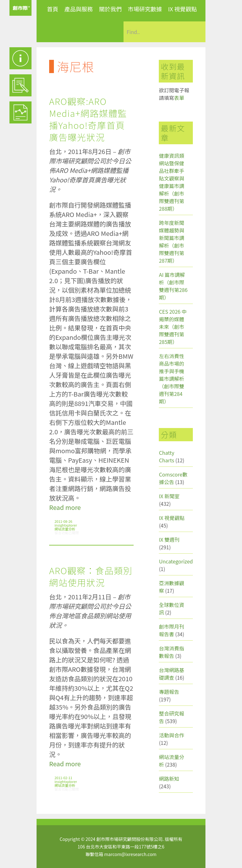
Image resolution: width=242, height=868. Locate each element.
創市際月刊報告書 (171, 630)
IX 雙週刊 (169, 540)
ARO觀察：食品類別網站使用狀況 (91, 576)
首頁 (53, 9)
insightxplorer (66, 525)
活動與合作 (171, 735)
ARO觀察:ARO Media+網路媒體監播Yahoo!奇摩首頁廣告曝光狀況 (88, 119)
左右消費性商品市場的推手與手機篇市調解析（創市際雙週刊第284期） (171, 379)
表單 (179, 98)
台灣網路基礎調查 (171, 674)
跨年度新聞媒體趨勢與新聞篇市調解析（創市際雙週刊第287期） (171, 242)
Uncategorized (176, 561)
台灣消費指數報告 (171, 652)
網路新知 (169, 779)
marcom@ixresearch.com (130, 854)
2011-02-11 (63, 778)
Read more (65, 507)
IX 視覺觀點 (182, 9)
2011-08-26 (63, 521)
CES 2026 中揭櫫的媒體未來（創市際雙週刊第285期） (173, 327)
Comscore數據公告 (173, 478)
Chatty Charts (167, 456)
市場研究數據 (145, 9)
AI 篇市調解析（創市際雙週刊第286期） (173, 286)
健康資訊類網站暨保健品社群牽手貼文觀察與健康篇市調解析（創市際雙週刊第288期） (171, 182)
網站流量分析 (65, 529)
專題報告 (169, 692)
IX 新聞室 (169, 496)
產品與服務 (79, 9)
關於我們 (110, 9)
